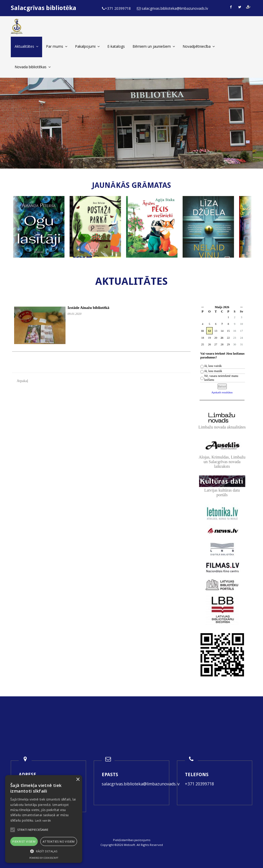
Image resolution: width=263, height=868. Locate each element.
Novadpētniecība (199, 46)
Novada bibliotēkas (33, 67)
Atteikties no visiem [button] (59, 841)
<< (203, 307)
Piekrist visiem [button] (24, 841)
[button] (44, 851)
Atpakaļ (22, 381)
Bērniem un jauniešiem (154, 46)
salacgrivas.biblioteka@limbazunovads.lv (141, 784)
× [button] (78, 780)
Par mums (57, 46)
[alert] (44, 819)
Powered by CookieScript (44, 858)
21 (222, 338)
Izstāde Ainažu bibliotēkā (88, 308)
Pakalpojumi (87, 46)
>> (242, 307)
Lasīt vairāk (43, 820)
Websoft (129, 845)
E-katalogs (116, 46)
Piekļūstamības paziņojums (132, 840)
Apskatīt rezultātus (222, 392)
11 (202, 331)
